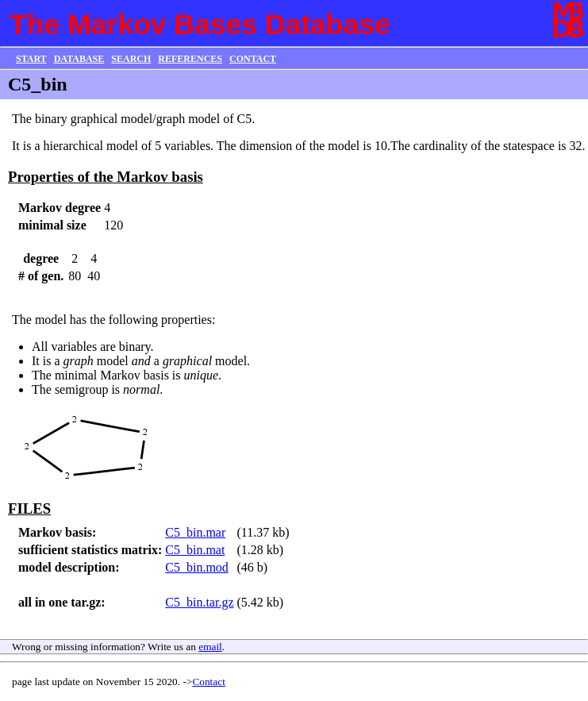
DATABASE (79, 59)
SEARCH (131, 59)
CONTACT (253, 59)
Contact (208, 682)
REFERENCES (190, 59)
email (210, 647)
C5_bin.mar (195, 532)
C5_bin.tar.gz (199, 602)
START (31, 59)
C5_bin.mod (197, 567)
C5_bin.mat (195, 550)
